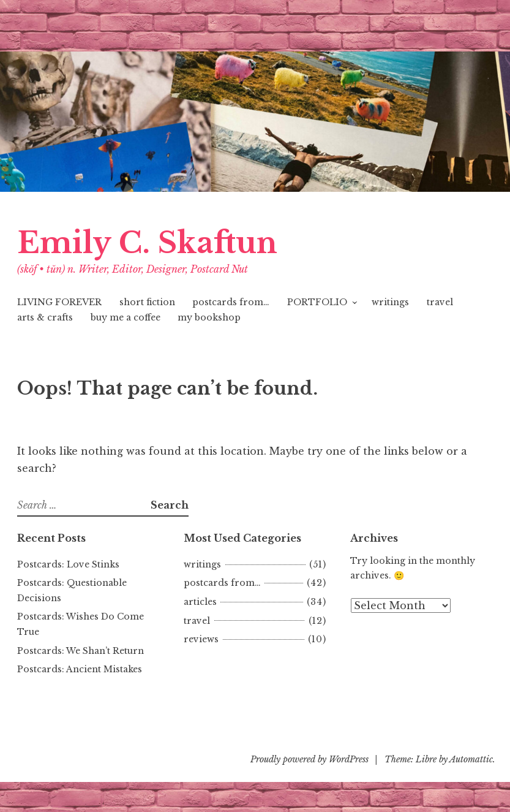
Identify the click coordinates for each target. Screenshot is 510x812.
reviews (201, 639)
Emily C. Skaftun (147, 243)
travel (440, 302)
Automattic (471, 759)
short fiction (147, 302)
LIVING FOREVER (59, 302)
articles (200, 602)
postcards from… (231, 302)
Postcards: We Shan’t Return (81, 651)
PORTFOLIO (317, 302)
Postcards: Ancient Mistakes (80, 669)
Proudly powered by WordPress (309, 759)
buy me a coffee (126, 317)
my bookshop (209, 317)
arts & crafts (45, 317)
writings (390, 302)
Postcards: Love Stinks (68, 564)
